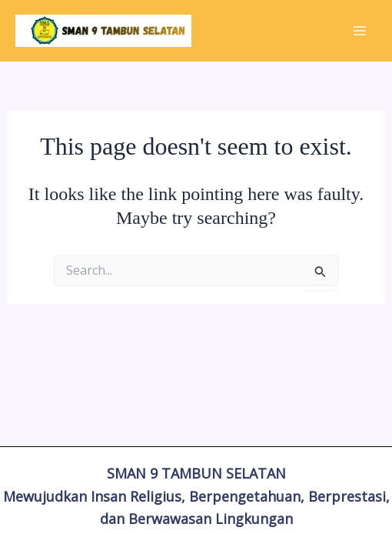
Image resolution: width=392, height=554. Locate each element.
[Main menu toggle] (360, 31)
